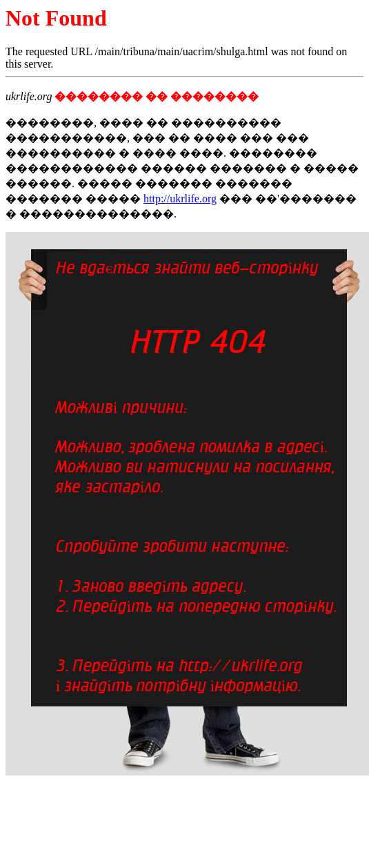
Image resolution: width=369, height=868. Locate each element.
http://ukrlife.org (180, 199)
